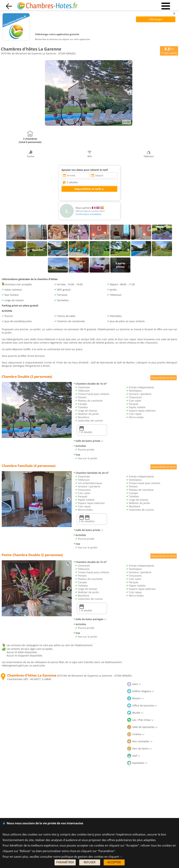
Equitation (137, 763)
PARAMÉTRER (65, 862)
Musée (135, 713)
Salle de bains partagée (90, 619)
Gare (134, 684)
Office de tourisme (142, 706)
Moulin (135, 698)
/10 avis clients (169, 51)
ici (121, 857)
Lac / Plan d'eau (140, 720)
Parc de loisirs (139, 749)
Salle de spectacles (142, 727)
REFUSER (90, 862)
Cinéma (136, 734)
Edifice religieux (140, 691)
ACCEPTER (114, 862)
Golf (134, 756)
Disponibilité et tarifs (164, 378)
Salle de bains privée (88, 441)
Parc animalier (140, 741)
